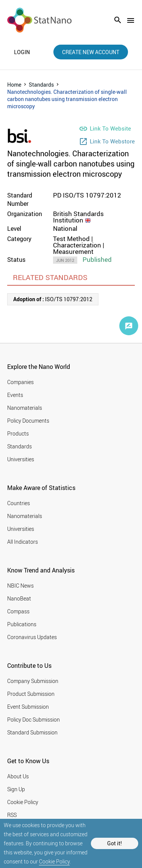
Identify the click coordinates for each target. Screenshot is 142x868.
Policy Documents (28, 421)
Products (18, 433)
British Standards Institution (78, 217)
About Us (18, 776)
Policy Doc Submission (34, 719)
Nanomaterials (25, 408)
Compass (18, 611)
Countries (19, 503)
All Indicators (23, 542)
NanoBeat (19, 598)
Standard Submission (32, 732)
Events (15, 395)
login (22, 52)
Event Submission (28, 707)
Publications (22, 624)
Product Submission (31, 694)
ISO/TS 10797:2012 (53, 299)
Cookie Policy (54, 861)
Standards (41, 85)
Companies (20, 382)
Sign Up (16, 789)
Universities (21, 459)
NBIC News (20, 586)
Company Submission (33, 681)
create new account (91, 52)
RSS (12, 815)
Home (14, 85)
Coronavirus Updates (32, 637)
